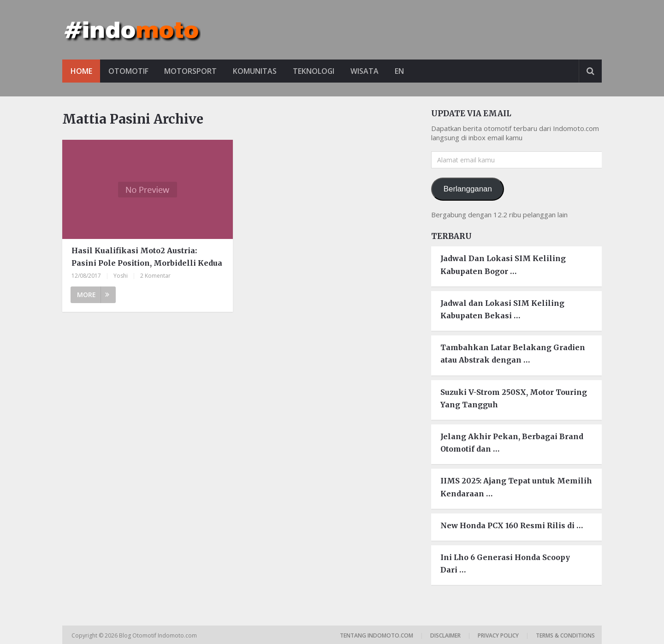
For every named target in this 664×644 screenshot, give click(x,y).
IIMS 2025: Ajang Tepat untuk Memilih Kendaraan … (516, 487)
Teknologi (316, 71)
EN (403, 71)
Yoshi (121, 276)
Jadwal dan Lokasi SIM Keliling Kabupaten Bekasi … (502, 309)
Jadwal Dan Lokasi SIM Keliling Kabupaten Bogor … (503, 265)
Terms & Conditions (565, 635)
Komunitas (257, 71)
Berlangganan (468, 189)
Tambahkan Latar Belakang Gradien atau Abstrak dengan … (513, 354)
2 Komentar (155, 276)
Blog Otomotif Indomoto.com (159, 635)
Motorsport (192, 71)
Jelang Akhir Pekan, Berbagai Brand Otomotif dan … (512, 443)
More (93, 295)
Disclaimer (445, 635)
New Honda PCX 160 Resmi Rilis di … (512, 525)
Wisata (368, 71)
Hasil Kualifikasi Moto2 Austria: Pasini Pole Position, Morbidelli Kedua (147, 257)
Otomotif (129, 71)
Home (81, 71)
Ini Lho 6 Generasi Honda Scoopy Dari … (505, 563)
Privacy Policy (498, 635)
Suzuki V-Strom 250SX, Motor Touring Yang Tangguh (514, 398)
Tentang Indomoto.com (376, 635)
